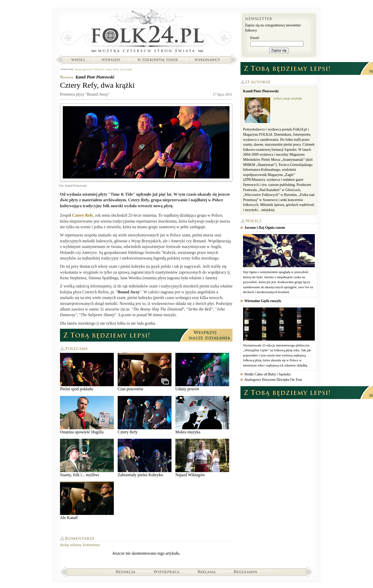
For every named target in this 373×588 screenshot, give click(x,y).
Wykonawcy (208, 60)
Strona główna (146, 32)
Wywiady (111, 60)
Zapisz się (279, 50)
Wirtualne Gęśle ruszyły (263, 301)
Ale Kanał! (87, 501)
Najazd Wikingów (202, 458)
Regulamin (245, 572)
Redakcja (126, 572)
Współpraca (167, 572)
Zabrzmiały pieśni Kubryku (145, 458)
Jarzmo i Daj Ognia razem (265, 228)
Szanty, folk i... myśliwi (87, 458)
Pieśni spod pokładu (87, 372)
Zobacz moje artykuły (288, 98)
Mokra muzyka (202, 415)
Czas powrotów (145, 372)
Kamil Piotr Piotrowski (95, 77)
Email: (255, 38)
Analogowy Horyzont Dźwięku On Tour (273, 380)
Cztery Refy (83, 215)
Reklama (207, 572)
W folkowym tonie (158, 60)
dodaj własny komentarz (80, 545)
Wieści (78, 60)
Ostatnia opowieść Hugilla (87, 415)
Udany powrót (202, 372)
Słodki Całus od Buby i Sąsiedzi (268, 374)
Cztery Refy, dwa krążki (119, 69)
